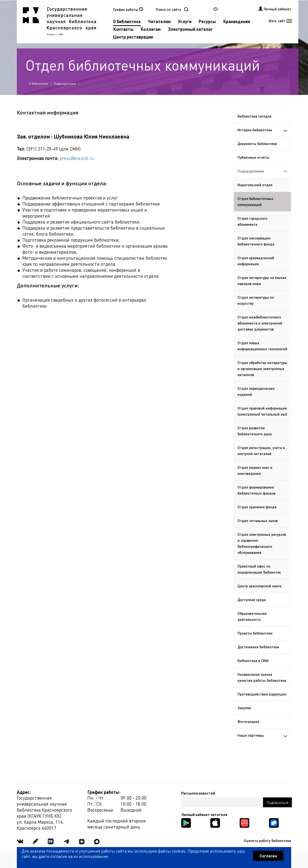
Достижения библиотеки (258, 647)
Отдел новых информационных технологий (262, 346)
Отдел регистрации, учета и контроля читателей (261, 451)
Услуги (185, 21)
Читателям (159, 21)
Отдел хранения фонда (257, 507)
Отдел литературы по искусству (256, 300)
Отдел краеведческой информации (256, 261)
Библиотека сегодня (254, 116)
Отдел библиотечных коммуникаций (255, 202)
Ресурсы (207, 21)
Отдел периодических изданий (256, 391)
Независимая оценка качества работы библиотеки (262, 677)
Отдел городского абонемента (252, 221)
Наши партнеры (263, 735)
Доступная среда (252, 600)
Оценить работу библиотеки (267, 841)
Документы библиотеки (257, 144)
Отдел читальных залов (258, 521)
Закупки (244, 708)
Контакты (123, 29)
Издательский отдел (255, 185)
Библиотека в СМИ (253, 661)
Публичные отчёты (253, 157)
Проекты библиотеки (255, 633)
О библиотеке (127, 21)
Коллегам (151, 29)
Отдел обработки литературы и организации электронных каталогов (262, 369)
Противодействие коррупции (262, 694)
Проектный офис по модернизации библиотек (259, 569)
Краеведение (237, 21)
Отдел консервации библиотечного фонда (256, 241)
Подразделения (65, 83)
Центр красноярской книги (260, 586)
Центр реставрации (133, 37)
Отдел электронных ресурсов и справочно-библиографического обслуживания (262, 543)
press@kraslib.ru (77, 158)
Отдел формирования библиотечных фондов (257, 490)
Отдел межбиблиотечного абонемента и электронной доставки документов (260, 323)
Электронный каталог (190, 29)
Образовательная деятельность (252, 616)
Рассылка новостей (198, 793)
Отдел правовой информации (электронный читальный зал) (262, 411)
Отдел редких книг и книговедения (255, 470)
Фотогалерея (248, 722)
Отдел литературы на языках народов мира (262, 281)
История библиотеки (263, 130)
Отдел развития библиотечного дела (255, 431)
